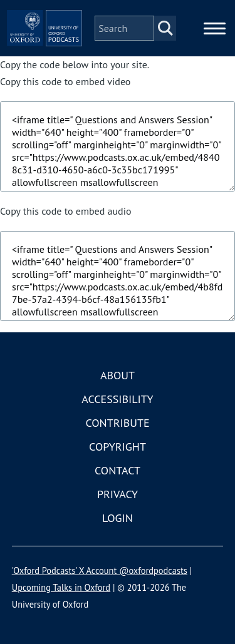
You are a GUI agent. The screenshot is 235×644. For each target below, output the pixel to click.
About (118, 375)
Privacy (118, 494)
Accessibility (117, 399)
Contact (118, 470)
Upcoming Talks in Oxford (61, 587)
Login (118, 518)
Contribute (117, 423)
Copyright (118, 447)
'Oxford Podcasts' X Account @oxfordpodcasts (100, 570)
